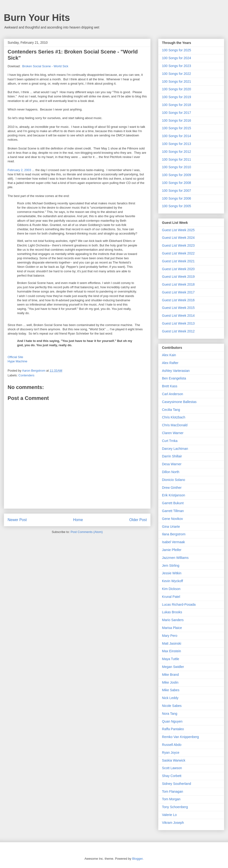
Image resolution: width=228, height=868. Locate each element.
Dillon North (171, 472)
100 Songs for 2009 (176, 175)
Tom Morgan (171, 799)
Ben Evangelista (174, 378)
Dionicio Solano (173, 480)
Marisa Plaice (172, 628)
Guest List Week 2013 (178, 323)
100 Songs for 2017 (176, 113)
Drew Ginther (172, 488)
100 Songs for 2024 (176, 58)
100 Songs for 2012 (176, 152)
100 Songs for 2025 (176, 50)
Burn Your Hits (37, 18)
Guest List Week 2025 (178, 230)
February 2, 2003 (20, 170)
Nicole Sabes (172, 706)
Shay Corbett (172, 776)
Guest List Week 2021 (178, 261)
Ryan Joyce (171, 753)
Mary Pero (170, 636)
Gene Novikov (172, 519)
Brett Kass (170, 386)
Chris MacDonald (175, 425)
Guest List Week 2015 (178, 308)
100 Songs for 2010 (176, 167)
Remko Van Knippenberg (180, 737)
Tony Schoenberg (175, 807)
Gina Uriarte (171, 527)
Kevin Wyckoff (172, 581)
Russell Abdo (172, 745)
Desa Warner (172, 464)
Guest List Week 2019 (178, 277)
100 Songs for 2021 (176, 82)
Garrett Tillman (173, 511)
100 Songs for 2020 (176, 89)
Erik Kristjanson (173, 495)
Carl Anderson (173, 394)
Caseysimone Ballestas (179, 402)
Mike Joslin (170, 682)
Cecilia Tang (171, 410)
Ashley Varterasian (176, 371)
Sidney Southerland (176, 784)
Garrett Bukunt (173, 503)
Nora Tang (170, 714)
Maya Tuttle (171, 659)
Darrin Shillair (172, 456)
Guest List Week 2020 (178, 269)
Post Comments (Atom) (87, 532)
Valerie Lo (169, 815)
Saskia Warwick (174, 760)
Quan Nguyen (172, 721)
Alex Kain (169, 355)
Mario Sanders (173, 620)
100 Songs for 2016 (176, 120)
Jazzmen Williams (175, 558)
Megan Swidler (173, 667)
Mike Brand (170, 675)
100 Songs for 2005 (176, 206)
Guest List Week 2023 (178, 245)
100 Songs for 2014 (176, 136)
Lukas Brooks (172, 612)
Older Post (138, 520)
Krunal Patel (171, 597)
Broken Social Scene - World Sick (45, 66)
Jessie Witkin (172, 573)
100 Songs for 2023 (176, 66)
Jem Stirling (171, 566)
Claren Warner (173, 433)
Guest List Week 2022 (178, 253)
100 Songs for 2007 (176, 191)
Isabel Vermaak (173, 542)
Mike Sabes (171, 690)
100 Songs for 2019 (176, 97)
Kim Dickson (171, 589)
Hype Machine (17, 361)
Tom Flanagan (173, 791)
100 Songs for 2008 (176, 183)
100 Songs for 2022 (176, 74)
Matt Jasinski (172, 643)
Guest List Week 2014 (178, 316)
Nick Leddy (170, 698)
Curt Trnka (170, 441)
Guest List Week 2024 (178, 238)
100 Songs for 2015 (176, 128)
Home (78, 520)
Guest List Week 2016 (178, 300)
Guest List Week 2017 (178, 292)
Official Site (15, 357)
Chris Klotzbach (174, 417)
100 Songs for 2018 (176, 105)
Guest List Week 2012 (178, 331)
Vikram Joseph (173, 823)
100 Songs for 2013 (176, 144)
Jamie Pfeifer (172, 550)
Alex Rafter (170, 363)
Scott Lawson (172, 768)
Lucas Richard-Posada (179, 604)
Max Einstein (171, 651)
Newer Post (17, 520)
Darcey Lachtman (175, 449)
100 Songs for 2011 (176, 159)
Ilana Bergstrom (174, 534)
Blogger (137, 859)
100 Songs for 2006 (176, 198)
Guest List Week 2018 (178, 284)
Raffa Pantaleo (173, 729)
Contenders (26, 375)
